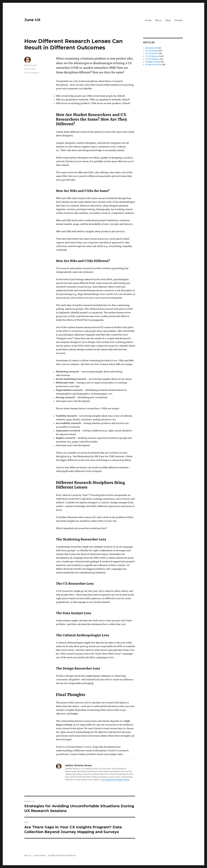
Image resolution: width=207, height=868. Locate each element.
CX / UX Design (152, 51)
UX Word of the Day (154, 65)
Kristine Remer (31, 65)
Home (148, 20)
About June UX (151, 48)
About (158, 20)
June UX (32, 20)
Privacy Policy (40, 856)
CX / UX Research (32, 73)
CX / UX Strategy (152, 59)
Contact (178, 20)
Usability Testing (153, 62)
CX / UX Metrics (152, 54)
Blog (168, 20)
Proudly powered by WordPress (62, 856)
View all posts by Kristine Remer (115, 780)
